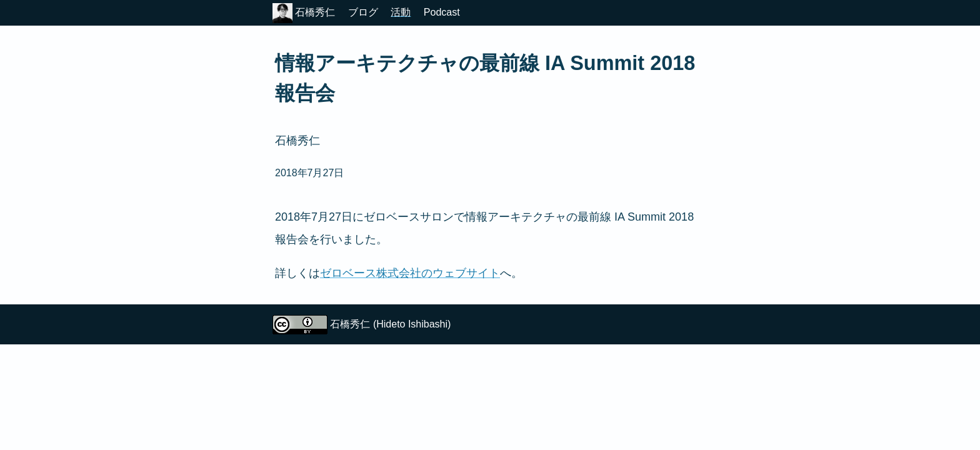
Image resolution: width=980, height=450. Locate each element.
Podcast (442, 12)
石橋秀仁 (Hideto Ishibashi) (390, 324)
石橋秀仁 (304, 12)
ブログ (363, 12)
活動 (401, 12)
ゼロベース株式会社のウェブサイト (410, 273)
